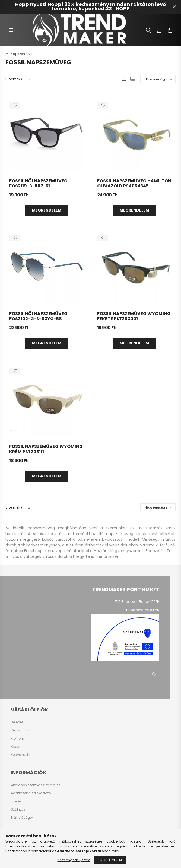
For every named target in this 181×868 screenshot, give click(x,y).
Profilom (18, 739)
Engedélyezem (110, 860)
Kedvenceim (21, 755)
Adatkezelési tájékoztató (31, 793)
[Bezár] (174, 7)
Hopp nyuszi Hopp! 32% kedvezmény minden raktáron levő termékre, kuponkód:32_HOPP (90, 6)
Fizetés (16, 801)
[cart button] (170, 30)
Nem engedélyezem (74, 860)
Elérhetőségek (22, 818)
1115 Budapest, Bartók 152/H (137, 602)
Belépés (17, 722)
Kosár (16, 747)
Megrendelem (47, 210)
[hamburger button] (11, 30)
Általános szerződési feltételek (35, 785)
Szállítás (18, 809)
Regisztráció (21, 730)
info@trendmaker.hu (142, 610)
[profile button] (159, 30)
